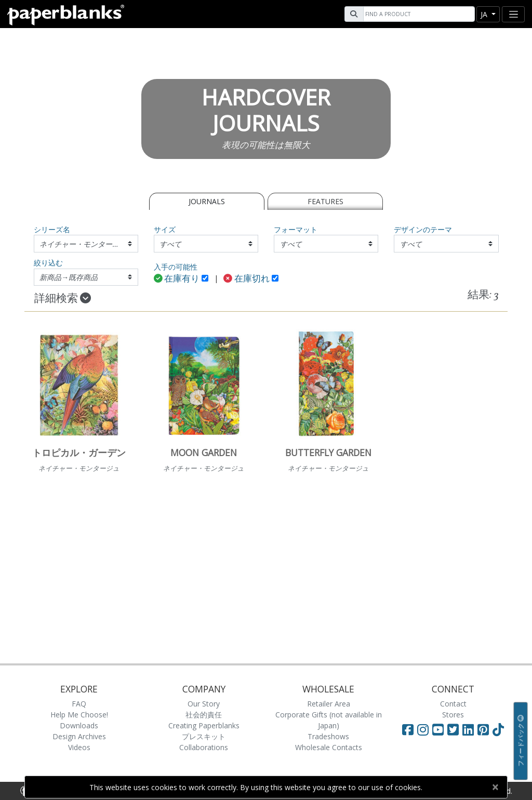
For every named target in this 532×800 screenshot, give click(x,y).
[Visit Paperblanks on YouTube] (440, 729)
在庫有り (177, 279)
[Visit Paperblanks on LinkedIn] (470, 729)
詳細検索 (63, 299)
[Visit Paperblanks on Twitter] (455, 729)
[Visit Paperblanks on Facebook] (408, 729)
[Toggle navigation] (513, 14)
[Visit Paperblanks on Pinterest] (485, 729)
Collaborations (204, 747)
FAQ (79, 704)
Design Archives (79, 736)
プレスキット (204, 736)
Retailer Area (329, 704)
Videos (79, 747)
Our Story (204, 704)
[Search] (418, 14)
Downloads (79, 725)
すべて (170, 244)
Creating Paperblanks (204, 725)
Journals (207, 201)
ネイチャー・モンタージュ (83, 244)
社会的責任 (204, 715)
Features (325, 201)
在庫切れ (247, 279)
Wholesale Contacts (329, 747)
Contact (453, 704)
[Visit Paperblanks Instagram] (423, 729)
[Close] (495, 787)
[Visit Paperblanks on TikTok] (498, 729)
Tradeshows (328, 736)
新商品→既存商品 (69, 277)
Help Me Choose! (79, 715)
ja (485, 14)
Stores (453, 715)
